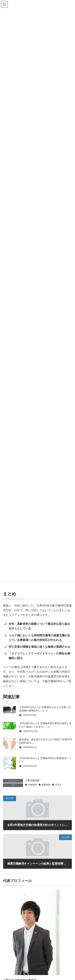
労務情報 (32, 785)
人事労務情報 (32, 780)
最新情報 (46, 785)
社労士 (58, 785)
